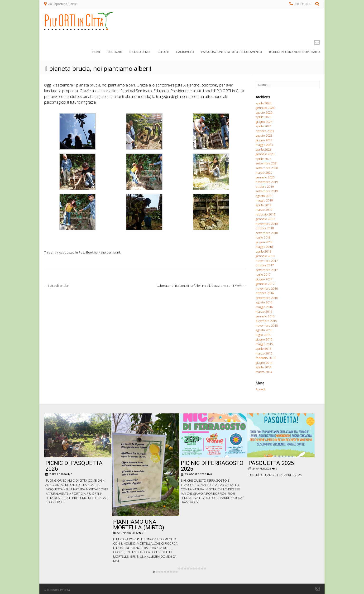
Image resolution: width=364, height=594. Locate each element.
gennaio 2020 (265, 177)
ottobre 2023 (265, 131)
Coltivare (115, 52)
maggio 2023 (264, 145)
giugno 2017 (264, 279)
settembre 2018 (267, 233)
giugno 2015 (264, 339)
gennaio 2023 (265, 154)
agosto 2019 (264, 196)
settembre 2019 (267, 191)
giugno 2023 (264, 140)
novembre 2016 (267, 288)
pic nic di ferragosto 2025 (212, 466)
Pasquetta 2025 (271, 463)
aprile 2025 (263, 117)
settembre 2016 (267, 298)
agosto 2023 (264, 135)
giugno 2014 (264, 363)
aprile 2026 (263, 103)
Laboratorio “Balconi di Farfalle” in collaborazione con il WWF (201, 286)
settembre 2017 (267, 270)
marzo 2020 (264, 172)
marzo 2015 (264, 353)
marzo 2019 (264, 210)
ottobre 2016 (265, 293)
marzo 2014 (264, 372)
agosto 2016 (264, 302)
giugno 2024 (264, 122)
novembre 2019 (267, 182)
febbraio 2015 (265, 358)
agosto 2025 (264, 112)
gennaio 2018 (265, 256)
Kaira (67, 590)
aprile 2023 (263, 149)
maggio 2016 (264, 307)
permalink (113, 252)
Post (82, 252)
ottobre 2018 (265, 228)
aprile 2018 (263, 251)
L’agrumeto (185, 52)
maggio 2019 (264, 200)
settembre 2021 (267, 163)
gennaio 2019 (265, 219)
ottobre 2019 (265, 187)
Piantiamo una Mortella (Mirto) (139, 525)
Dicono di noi (140, 52)
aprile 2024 (263, 126)
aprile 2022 (263, 159)
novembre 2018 (267, 224)
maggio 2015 (264, 344)
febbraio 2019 (265, 214)
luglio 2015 (263, 335)
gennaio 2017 (265, 284)
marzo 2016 (264, 311)
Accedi (261, 389)
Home (96, 52)
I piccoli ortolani (57, 286)
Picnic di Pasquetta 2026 (74, 466)
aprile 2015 (263, 349)
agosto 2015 (264, 330)
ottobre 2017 (265, 265)
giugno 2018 (264, 242)
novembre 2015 (267, 326)
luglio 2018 (263, 237)
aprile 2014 (263, 367)
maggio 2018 (264, 247)
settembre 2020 (267, 168)
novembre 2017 (267, 261)
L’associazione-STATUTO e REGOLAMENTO (232, 52)
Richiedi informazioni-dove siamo (295, 52)
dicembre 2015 (266, 321)
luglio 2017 (263, 274)
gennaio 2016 (265, 316)
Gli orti (163, 52)
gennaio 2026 (265, 108)
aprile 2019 (263, 205)
